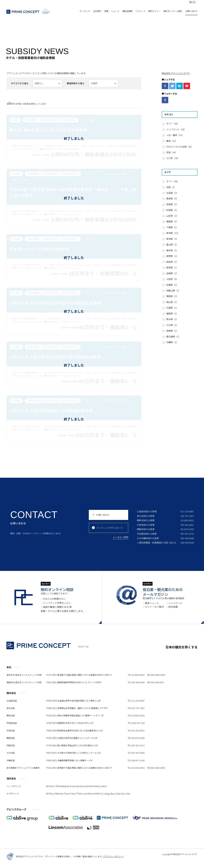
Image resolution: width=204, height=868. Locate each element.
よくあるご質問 (121, 554)
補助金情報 (127, 11)
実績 (106, 11)
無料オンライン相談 (173, 11)
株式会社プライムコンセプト (176, 73)
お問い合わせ (191, 11)
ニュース (115, 11)
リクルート (140, 11)
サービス (84, 11)
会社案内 (97, 11)
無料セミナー (154, 11)
